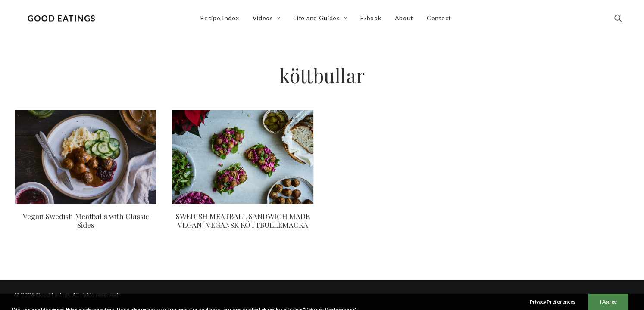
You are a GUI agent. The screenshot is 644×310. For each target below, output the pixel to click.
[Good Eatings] (63, 20)
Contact (441, 20)
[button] (622, 20)
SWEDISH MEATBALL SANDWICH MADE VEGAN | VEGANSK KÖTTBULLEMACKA (243, 220)
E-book (373, 20)
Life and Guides (322, 20)
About (406, 20)
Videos (268, 20)
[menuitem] (221, 20)
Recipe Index (221, 20)
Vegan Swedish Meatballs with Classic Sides (86, 220)
